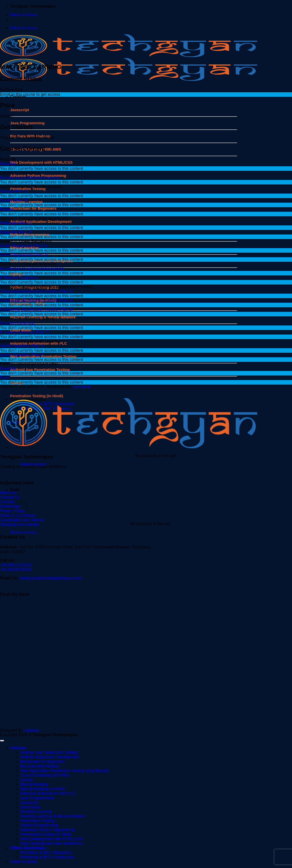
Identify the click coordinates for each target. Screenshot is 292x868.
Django (27, 780)
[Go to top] (2, 741)
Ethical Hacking (34, 784)
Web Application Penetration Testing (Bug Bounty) (65, 771)
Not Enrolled (11, 90)
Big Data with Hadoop (40, 766)
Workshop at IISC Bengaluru (46, 852)
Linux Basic (31, 807)
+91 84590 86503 (16, 569)
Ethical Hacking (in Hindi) (43, 789)
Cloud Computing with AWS (45, 775)
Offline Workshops (28, 848)
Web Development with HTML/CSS (41, 162)
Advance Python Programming (48, 830)
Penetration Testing (37, 821)
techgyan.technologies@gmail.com (51, 578)
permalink (82, 387)
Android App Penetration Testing (49, 752)
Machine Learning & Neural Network (53, 816)
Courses (18, 748)
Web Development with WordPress (51, 843)
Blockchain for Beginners (33, 208)
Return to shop (23, 532)
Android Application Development (41, 221)
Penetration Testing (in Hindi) (46, 834)
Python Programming (39, 825)
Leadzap (31, 730)
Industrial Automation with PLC (48, 793)
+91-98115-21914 (16, 565)
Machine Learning (36, 812)
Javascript (20, 110)
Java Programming (37, 798)
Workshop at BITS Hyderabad (47, 857)
